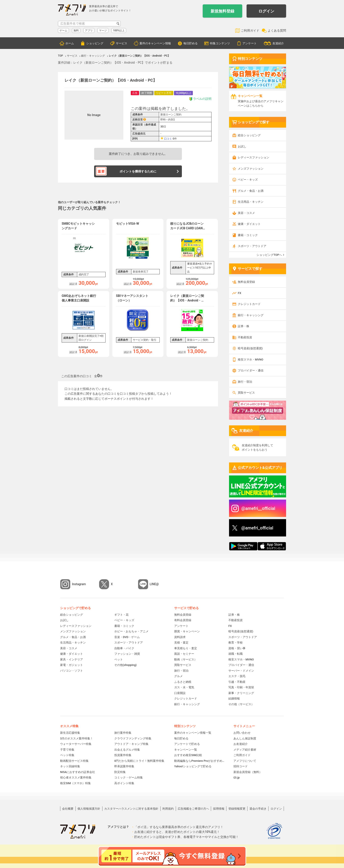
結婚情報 (234, 699)
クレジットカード (249, 304)
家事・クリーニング (241, 693)
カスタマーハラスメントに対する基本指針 (131, 809)
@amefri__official (258, 508)
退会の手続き (258, 809)
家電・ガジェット (72, 665)
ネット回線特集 (70, 766)
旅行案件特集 (123, 733)
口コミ (168, 139)
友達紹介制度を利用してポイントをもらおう (257, 447)
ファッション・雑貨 (127, 654)
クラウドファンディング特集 (133, 738)
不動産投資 (245, 337)
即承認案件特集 (124, 766)
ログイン (266, 11)
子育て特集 (67, 750)
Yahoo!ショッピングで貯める (193, 766)
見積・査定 (181, 643)
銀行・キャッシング (251, 315)
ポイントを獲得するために (138, 171)
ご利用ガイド (250, 30)
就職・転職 (236, 654)
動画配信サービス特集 (74, 761)
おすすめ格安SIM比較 (188, 755)
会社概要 (68, 809)
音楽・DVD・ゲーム (127, 637)
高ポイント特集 (124, 783)
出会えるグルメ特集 (127, 750)
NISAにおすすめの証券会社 (78, 772)
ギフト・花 (121, 615)
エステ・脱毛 (237, 676)
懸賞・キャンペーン (187, 631)
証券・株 (244, 326)
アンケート (250, 43)
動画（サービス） (186, 659)
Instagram (79, 584)
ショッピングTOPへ (269, 255)
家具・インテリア (72, 659)
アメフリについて (245, 761)
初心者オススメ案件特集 (76, 777)
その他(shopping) (125, 665)
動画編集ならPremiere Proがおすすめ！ (199, 761)
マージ (103, 30)
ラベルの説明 (200, 99)
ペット (119, 659)
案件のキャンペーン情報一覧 (193, 733)
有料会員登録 (183, 620)
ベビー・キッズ (248, 180)
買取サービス (246, 393)
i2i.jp (236, 777)
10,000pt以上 (183, 93)
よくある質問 (277, 30)
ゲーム (63, 30)
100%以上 (119, 30)
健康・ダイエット (249, 224)
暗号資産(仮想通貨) (250, 348)
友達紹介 (278, 43)
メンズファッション (251, 169)
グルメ (178, 676)
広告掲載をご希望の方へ (193, 809)
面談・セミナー (184, 654)
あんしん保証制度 (245, 738)
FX (239, 293)
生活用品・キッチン (251, 202)
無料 (76, 30)
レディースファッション (254, 157)
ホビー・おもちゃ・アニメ (131, 631)
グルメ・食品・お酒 (251, 191)
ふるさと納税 (183, 682)
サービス (122, 43)
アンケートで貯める (187, 744)
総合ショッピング (249, 135)
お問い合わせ (242, 733)
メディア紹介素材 (245, 750)
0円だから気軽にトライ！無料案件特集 (139, 761)
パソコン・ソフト (72, 671)
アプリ (89, 30)
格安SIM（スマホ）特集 (75, 783)
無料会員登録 (246, 282)
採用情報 (219, 809)
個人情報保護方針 (89, 809)
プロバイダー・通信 (251, 370)
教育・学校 (236, 643)
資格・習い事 (237, 648)
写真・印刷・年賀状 (241, 687)
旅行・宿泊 (245, 382)
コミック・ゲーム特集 (129, 777)
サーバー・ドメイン (241, 671)
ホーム (70, 43)
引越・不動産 (237, 682)
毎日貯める (191, 43)
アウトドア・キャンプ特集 (131, 744)
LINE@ (154, 584)
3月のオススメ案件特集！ (77, 738)
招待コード (241, 766)
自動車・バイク (124, 648)
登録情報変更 (237, 809)
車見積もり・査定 (186, 648)
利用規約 (168, 809)
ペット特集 (67, 755)
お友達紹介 (241, 744)
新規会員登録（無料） (248, 772)
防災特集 (120, 772)
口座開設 (180, 693)
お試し (242, 146)
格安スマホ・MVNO (251, 360)
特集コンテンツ (220, 43)
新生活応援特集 (70, 733)
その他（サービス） (241, 704)
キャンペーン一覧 (186, 750)
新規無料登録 (222, 11)
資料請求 (180, 637)
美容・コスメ (246, 213)
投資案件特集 (123, 755)
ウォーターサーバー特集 (76, 744)
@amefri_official (257, 528)
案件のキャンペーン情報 (155, 43)
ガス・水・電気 (184, 687)
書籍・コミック (248, 235)
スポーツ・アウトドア (252, 246)
